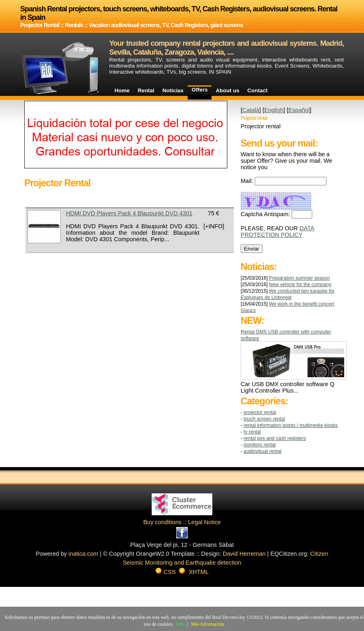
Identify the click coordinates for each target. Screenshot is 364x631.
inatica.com (83, 554)
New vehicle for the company (300, 285)
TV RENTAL (252, 432)
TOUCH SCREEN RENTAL (264, 419)
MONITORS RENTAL (259, 445)
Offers (200, 90)
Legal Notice (204, 522)
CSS (169, 572)
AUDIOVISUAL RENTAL (262, 451)
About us (227, 90)
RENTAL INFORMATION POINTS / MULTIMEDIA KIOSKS (291, 425)
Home (122, 90)
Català (251, 110)
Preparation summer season (299, 278)
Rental (146, 90)
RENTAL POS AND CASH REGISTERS (275, 438)
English (274, 110)
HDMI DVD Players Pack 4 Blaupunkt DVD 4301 (129, 213)
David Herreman (244, 554)
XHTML (198, 572)
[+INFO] (214, 226)
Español (299, 110)
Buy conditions (162, 522)
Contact (258, 90)
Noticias (173, 90)
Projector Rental (260, 412)
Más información (207, 624)
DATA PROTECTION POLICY (277, 232)
